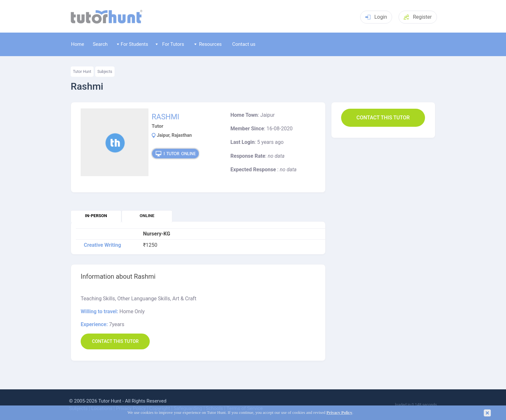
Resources (208, 44)
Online (147, 216)
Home (77, 44)
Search (100, 44)
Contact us (244, 44)
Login (376, 17)
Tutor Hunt (82, 72)
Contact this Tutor (383, 118)
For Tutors (170, 44)
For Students (132, 44)
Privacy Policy (339, 413)
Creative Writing (102, 245)
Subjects (105, 72)
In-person (96, 216)
